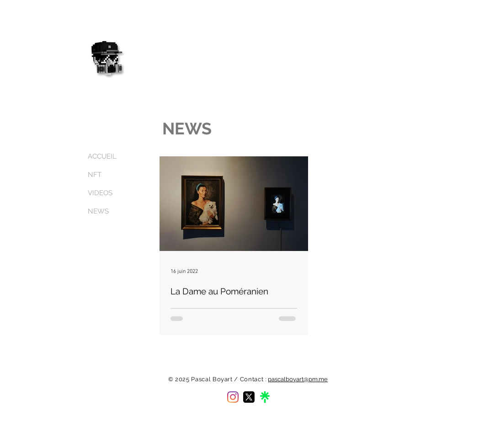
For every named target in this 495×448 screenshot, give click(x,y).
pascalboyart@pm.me (298, 379)
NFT (95, 175)
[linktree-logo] (265, 397)
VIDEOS (100, 193)
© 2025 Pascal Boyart (200, 379)
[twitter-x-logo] (249, 397)
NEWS (98, 211)
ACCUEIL (102, 156)
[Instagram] (233, 397)
